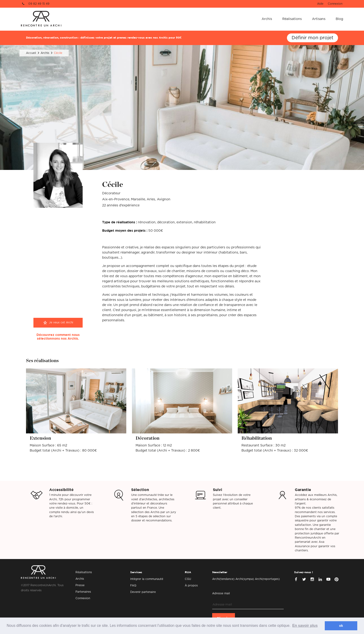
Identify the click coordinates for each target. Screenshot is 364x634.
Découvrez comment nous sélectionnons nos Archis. (58, 337)
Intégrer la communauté (147, 579)
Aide (320, 4)
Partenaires (83, 592)
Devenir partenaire (143, 592)
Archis (267, 19)
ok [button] (341, 626)
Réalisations (292, 19)
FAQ (133, 585)
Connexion (335, 4)
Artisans (319, 19)
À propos (191, 585)
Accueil (31, 53)
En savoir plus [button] (305, 626)
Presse (80, 585)
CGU (188, 579)
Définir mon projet (312, 38)
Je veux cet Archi (61, 322)
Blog (339, 19)
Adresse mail (221, 593)
